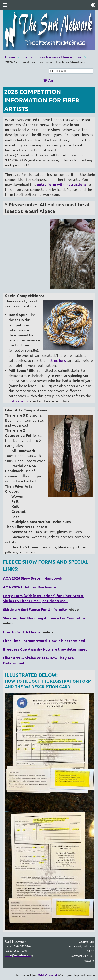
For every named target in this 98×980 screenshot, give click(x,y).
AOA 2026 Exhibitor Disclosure (30, 587)
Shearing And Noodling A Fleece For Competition (46, 618)
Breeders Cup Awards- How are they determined (45, 649)
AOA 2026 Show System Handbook (33, 578)
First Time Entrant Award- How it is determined (44, 640)
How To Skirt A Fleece (22, 632)
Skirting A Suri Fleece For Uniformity (35, 609)
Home (10, 57)
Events (27, 57)
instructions (56, 360)
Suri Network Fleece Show (60, 57)
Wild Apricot (47, 975)
